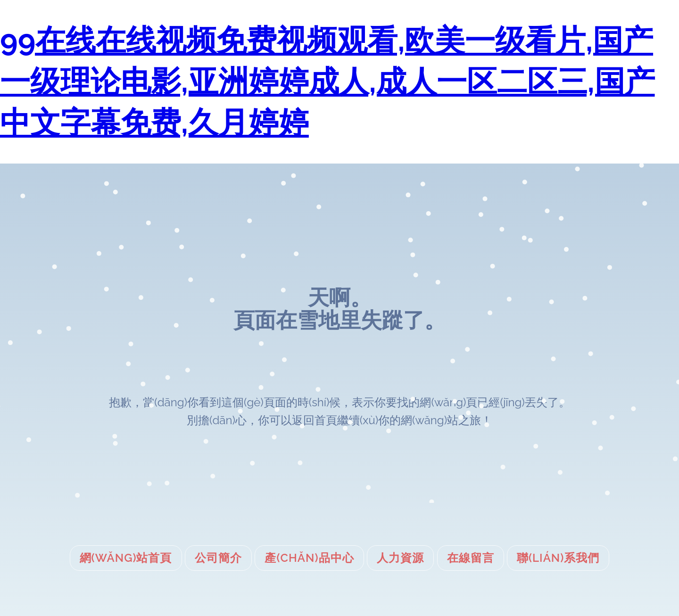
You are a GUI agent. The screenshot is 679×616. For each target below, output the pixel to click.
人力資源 (400, 558)
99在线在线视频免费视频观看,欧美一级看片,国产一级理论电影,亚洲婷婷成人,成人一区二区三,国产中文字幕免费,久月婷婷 (327, 81)
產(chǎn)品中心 (309, 558)
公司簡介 (218, 558)
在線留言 (471, 558)
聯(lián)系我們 (558, 558)
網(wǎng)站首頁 (126, 558)
